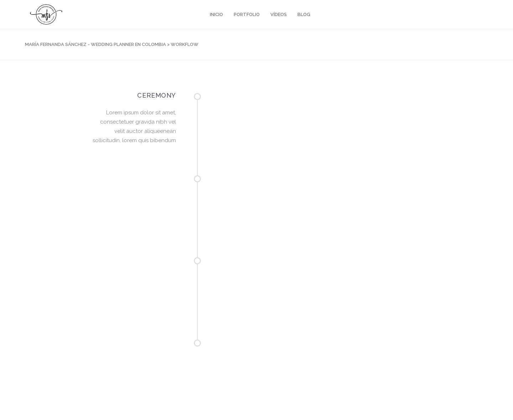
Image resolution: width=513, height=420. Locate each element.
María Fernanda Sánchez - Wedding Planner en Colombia (95, 44)
